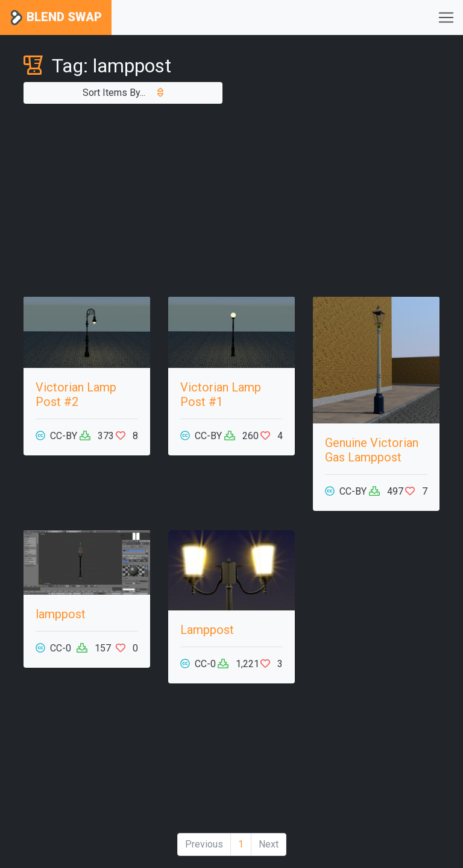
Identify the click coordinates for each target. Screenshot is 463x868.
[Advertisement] (231, 200)
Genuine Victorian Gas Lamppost (372, 450)
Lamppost (207, 630)
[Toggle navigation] (446, 17)
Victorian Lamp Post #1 (221, 394)
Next (269, 844)
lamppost (61, 614)
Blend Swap (56, 18)
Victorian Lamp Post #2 (76, 394)
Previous (204, 844)
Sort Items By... (123, 93)
